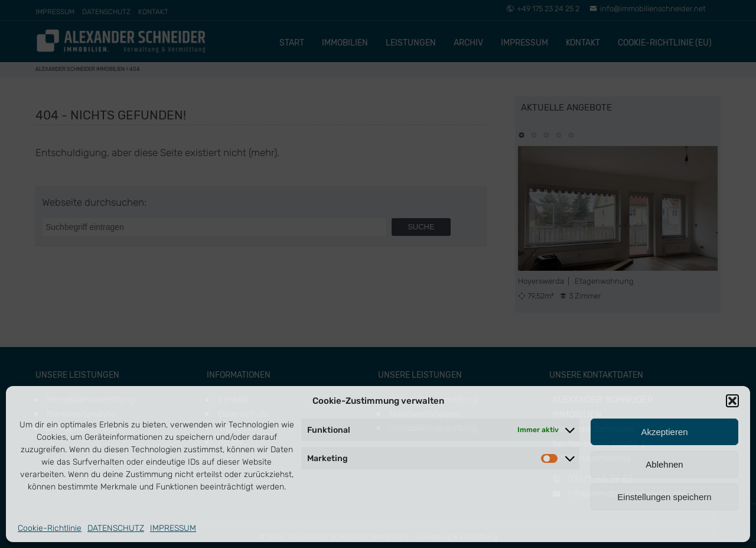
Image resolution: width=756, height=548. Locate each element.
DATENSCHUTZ (116, 528)
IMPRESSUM (173, 528)
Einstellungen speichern (664, 497)
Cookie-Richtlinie (50, 528)
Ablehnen (664, 464)
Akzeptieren (664, 432)
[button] (732, 401)
